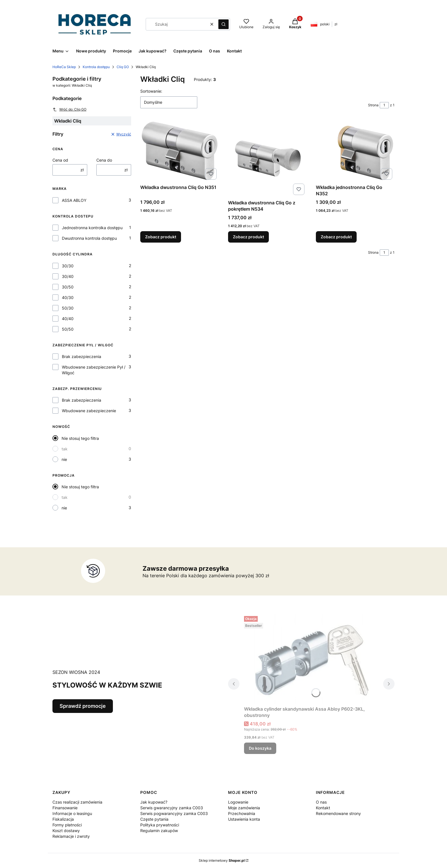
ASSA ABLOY (74, 200)
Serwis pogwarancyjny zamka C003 (174, 813)
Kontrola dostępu (96, 67)
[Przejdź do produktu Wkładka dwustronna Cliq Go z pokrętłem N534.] (267, 158)
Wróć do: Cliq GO (69, 109)
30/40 (68, 276)
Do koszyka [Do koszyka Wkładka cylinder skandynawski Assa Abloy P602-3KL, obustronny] (260, 748)
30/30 (68, 266)
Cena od (60, 160)
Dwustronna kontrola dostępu (89, 238)
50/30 (68, 308)
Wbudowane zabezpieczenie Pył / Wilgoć (94, 370)
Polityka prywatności (160, 825)
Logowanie (238, 802)
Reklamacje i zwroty (71, 836)
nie (64, 459)
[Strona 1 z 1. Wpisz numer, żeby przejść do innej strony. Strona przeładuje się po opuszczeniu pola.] (384, 105)
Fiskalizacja (63, 819)
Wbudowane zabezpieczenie (89, 411)
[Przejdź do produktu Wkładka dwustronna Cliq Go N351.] (180, 151)
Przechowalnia (242, 813)
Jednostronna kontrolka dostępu (92, 228)
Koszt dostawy (66, 831)
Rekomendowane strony (338, 813)
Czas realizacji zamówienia (77, 802)
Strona (373, 105)
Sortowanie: (151, 91)
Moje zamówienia (244, 808)
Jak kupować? (154, 802)
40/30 (68, 297)
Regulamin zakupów (159, 831)
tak (65, 449)
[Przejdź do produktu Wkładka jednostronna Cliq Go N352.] (355, 151)
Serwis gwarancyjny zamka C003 (172, 808)
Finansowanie (65, 808)
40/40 (68, 319)
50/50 (68, 329)
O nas (321, 802)
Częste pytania (154, 819)
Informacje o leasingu (72, 813)
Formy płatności (67, 825)
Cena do (104, 160)
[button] (223, 24)
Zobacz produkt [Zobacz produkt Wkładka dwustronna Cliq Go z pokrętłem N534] (248, 237)
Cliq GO (123, 67)
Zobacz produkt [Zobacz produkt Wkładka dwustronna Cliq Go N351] (161, 237)
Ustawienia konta (244, 819)
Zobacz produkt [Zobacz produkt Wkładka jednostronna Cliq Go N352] (336, 237)
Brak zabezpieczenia (82, 356)
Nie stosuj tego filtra (80, 438)
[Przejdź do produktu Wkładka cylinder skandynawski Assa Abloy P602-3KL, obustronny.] (311, 659)
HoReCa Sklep (64, 67)
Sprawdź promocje (83, 706)
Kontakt (323, 808)
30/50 (68, 287)
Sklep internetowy (222, 860)
